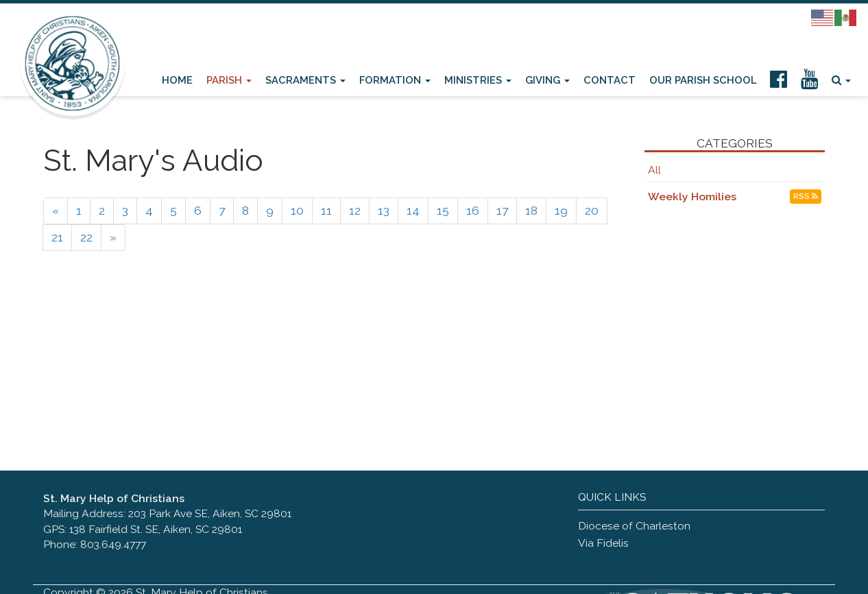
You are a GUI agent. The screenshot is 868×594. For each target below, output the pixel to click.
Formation (395, 80)
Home (177, 80)
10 (297, 211)
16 (473, 211)
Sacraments (305, 80)
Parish (229, 80)
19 (561, 211)
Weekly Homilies (692, 197)
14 (413, 211)
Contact (610, 80)
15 (443, 211)
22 (86, 237)
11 (326, 211)
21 (57, 237)
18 (531, 211)
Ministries (478, 80)
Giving (547, 80)
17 (502, 211)
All (654, 170)
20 (592, 211)
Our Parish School (703, 80)
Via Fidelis (603, 543)
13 (384, 211)
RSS (806, 197)
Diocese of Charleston (634, 526)
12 (355, 211)
